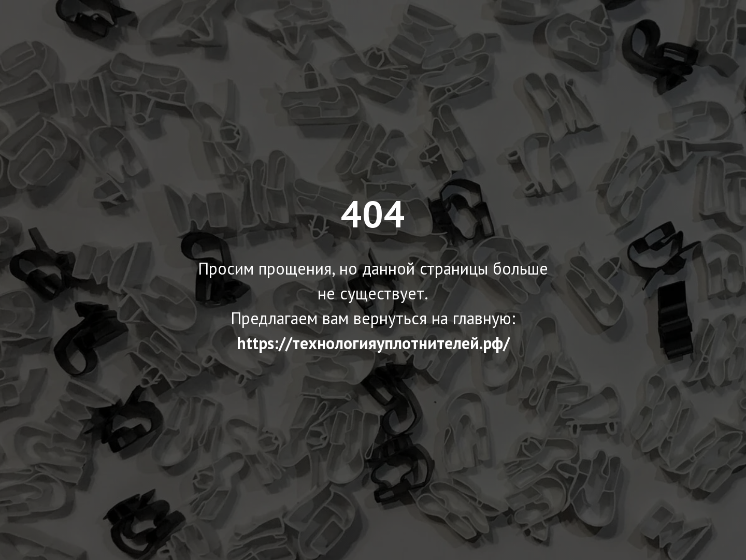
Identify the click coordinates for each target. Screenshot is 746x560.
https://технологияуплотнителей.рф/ (373, 343)
